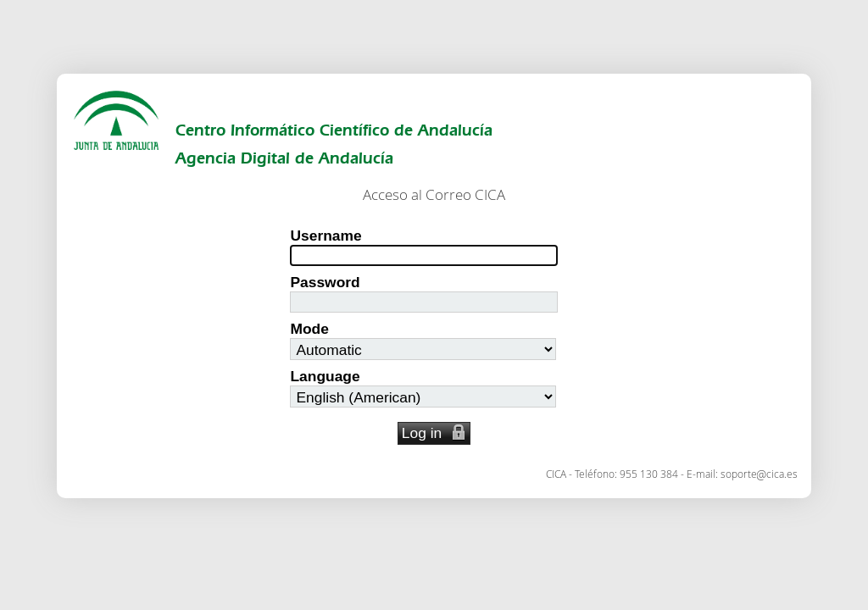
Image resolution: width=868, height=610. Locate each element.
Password (325, 282)
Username (325, 236)
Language (325, 376)
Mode (309, 329)
